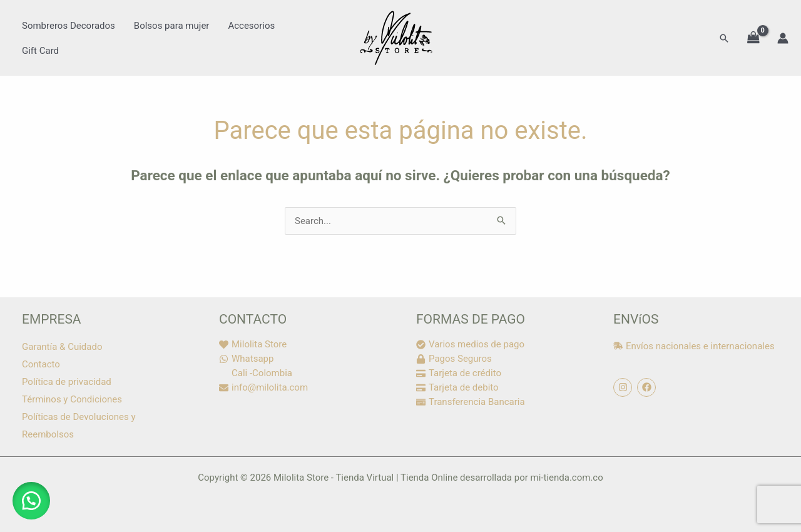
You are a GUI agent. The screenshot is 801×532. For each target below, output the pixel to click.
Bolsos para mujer (172, 26)
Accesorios (251, 26)
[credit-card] (459, 373)
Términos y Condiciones (72, 399)
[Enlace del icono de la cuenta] (783, 38)
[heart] (253, 344)
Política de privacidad (67, 382)
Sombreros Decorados (69, 26)
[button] (724, 38)
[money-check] (471, 402)
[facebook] (648, 387)
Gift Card (40, 51)
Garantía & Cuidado (62, 347)
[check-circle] (470, 344)
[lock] (454, 359)
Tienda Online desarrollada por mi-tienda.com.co (502, 478)
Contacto (41, 364)
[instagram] (624, 387)
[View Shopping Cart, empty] (753, 38)
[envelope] (263, 387)
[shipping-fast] (694, 346)
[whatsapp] (246, 359)
